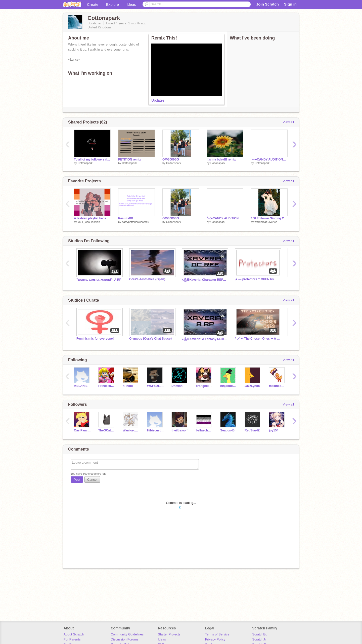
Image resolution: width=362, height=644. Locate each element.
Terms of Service (217, 634)
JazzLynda (252, 386)
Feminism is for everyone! (95, 339)
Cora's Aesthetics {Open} (147, 279)
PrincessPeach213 (107, 386)
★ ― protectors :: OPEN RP (255, 279)
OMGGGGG (171, 159)
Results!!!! (126, 218)
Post (77, 480)
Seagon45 (227, 430)
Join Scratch (267, 4)
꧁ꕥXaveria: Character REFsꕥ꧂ (205, 280)
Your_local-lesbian (89, 222)
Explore (112, 4)
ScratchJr (259, 639)
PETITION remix (130, 159)
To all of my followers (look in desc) (92, 159)
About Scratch (74, 634)
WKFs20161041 (155, 386)
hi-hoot (128, 386)
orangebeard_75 (204, 386)
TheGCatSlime (107, 430)
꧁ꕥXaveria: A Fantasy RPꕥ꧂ (205, 339)
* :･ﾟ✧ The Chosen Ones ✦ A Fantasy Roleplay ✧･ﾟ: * (257, 339)
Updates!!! (159, 100)
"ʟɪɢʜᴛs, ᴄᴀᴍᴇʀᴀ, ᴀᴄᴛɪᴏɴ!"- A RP (99, 280)
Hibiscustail (155, 430)
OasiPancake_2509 (82, 430)
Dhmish (177, 386)
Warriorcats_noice (131, 430)
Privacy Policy (215, 639)
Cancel (92, 480)
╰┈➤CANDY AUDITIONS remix (269, 159)
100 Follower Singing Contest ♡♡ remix (269, 218)
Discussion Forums (125, 639)
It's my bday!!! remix (221, 159)
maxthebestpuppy (277, 386)
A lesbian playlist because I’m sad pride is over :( (92, 218)
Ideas (131, 4)
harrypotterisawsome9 (135, 222)
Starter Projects (169, 634)
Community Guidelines (127, 634)
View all (288, 122)
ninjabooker (229, 386)
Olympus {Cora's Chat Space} (150, 339)
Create (93, 4)
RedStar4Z (252, 430)
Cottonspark (85, 163)
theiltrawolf (179, 430)
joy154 (274, 430)
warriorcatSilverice (266, 222)
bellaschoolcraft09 (204, 430)
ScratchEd (260, 634)
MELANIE (81, 386)
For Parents (72, 639)
